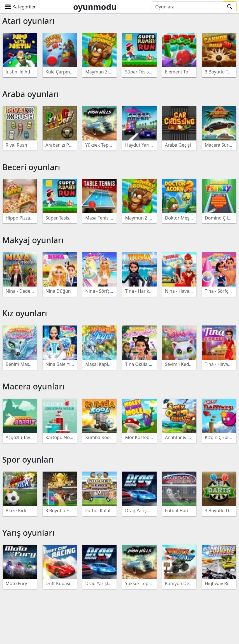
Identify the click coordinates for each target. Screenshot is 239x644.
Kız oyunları (25, 313)
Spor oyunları (28, 459)
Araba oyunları (31, 94)
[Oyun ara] (187, 7)
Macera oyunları (33, 386)
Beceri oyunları (31, 167)
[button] (20, 7)
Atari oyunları (28, 21)
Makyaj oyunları (33, 240)
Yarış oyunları (28, 533)
